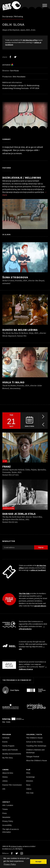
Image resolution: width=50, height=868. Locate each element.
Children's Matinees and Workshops (35, 751)
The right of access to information (11, 831)
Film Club (30, 793)
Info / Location (8, 805)
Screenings (30, 777)
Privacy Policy (8, 821)
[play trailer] (25, 447)
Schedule (6, 738)
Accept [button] (38, 862)
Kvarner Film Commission (12, 785)
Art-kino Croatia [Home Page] (16, 846)
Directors (30, 781)
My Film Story (8, 758)
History (5, 777)
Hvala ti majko (13, 382)
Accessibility (7, 825)
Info (4, 789)
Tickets (5, 809)
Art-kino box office (30, 40)
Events (5, 742)
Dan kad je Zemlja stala (19, 514)
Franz (7, 467)
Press (5, 813)
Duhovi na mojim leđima (20, 330)
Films (28, 773)
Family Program (8, 746)
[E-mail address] (18, 547)
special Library (40, 606)
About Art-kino (8, 773)
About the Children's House (37, 761)
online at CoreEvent (38, 570)
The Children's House (34, 738)
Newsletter (6, 817)
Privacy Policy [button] (10, 864)
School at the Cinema (34, 742)
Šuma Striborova (15, 277)
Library (5, 781)
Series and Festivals (10, 750)
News (28, 785)
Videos (29, 789)
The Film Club (24, 593)
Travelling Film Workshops (36, 746)
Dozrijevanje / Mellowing (13, 16)
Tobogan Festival (33, 757)
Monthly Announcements (12, 754)
